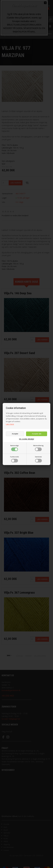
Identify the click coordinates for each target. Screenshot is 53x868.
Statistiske (38, 459)
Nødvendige (15, 448)
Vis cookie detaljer (27, 439)
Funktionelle (15, 459)
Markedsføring (38, 448)
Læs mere (10, 424)
